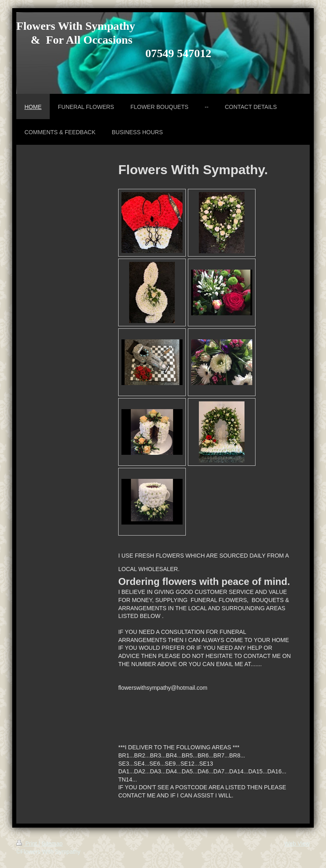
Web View (297, 844)
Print (28, 844)
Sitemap (52, 844)
